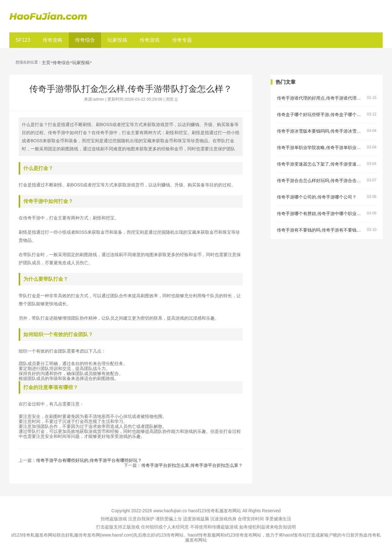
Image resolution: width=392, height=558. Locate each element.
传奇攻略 (53, 40)
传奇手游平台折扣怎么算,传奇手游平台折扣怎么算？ (192, 465)
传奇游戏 (150, 40)
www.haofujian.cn (170, 511)
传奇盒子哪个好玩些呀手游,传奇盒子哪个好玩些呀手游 (321, 115)
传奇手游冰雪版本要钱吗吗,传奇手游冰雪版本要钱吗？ (321, 131)
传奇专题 (182, 40)
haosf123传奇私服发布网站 (215, 511)
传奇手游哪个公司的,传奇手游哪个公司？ (317, 197)
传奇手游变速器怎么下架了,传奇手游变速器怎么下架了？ (321, 164)
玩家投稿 (117, 40)
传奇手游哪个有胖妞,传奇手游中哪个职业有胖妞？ (321, 214)
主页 (46, 63)
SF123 (23, 40)
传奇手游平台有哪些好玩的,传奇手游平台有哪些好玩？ (89, 460)
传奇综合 (85, 40)
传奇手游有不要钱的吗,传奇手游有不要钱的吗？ (321, 230)
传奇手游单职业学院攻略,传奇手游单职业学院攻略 (321, 148)
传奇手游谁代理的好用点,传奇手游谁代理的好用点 (321, 98)
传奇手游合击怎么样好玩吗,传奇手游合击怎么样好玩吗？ (321, 181)
